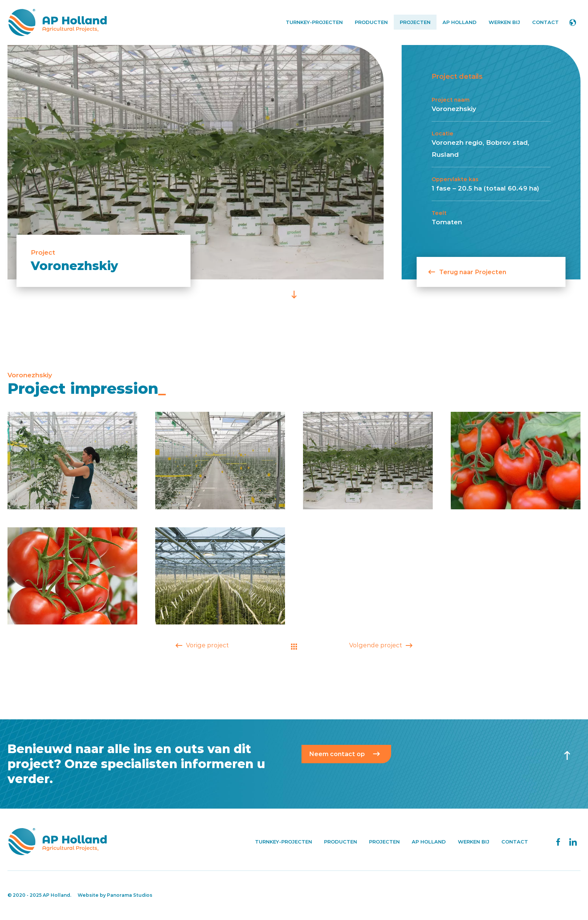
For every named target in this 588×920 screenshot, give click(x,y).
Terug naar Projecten (467, 272)
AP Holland (57, 23)
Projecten (415, 22)
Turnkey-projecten (314, 22)
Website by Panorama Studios (115, 895)
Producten (371, 22)
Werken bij (504, 22)
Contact (545, 22)
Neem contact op (337, 754)
